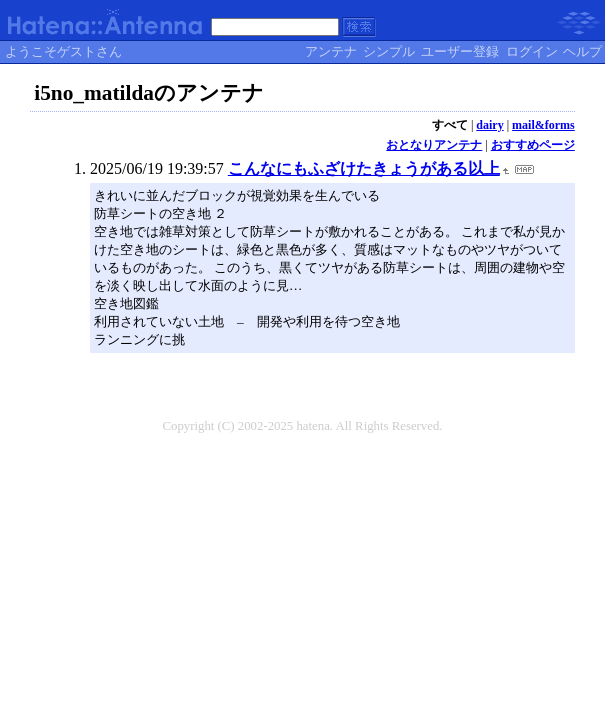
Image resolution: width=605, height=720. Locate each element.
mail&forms (543, 125)
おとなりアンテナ (434, 145)
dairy (489, 125)
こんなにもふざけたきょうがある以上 (364, 168)
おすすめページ (533, 145)
